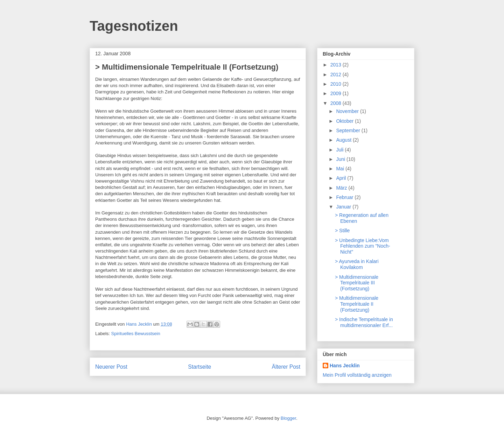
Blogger (288, 418)
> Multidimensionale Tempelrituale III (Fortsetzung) (357, 283)
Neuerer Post (111, 367)
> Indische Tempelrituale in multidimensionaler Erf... (364, 322)
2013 (337, 65)
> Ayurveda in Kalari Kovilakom (357, 264)
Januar (344, 207)
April (342, 178)
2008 (337, 103)
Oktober (345, 121)
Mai (341, 169)
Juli (340, 150)
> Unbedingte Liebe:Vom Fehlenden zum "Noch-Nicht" (363, 246)
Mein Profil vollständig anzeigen (357, 375)
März (342, 188)
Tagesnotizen (134, 26)
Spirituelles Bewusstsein (136, 334)
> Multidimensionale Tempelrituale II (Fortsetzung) (357, 304)
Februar (345, 197)
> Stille (342, 231)
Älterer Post (286, 367)
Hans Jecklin (345, 366)
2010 (337, 84)
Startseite (199, 367)
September (349, 130)
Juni (341, 159)
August (344, 140)
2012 (337, 75)
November (348, 111)
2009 (337, 93)
